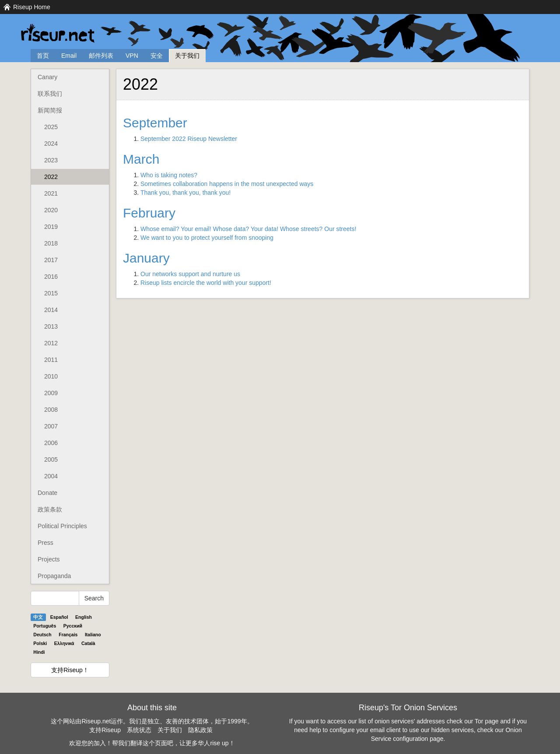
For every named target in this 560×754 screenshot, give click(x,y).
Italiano (93, 635)
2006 (51, 443)
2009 (51, 393)
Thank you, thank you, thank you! (185, 193)
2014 (51, 310)
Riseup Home (32, 7)
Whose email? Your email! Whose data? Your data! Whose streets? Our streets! (248, 229)
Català (88, 643)
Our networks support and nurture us (190, 274)
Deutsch (42, 635)
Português (45, 626)
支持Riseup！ (70, 670)
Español (59, 617)
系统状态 (139, 730)
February (149, 213)
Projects (49, 559)
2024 (51, 144)
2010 (51, 376)
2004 (51, 476)
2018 (51, 243)
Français (68, 635)
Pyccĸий (73, 626)
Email (69, 56)
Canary (47, 77)
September (155, 123)
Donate (47, 493)
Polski (40, 643)
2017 (51, 260)
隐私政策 (200, 730)
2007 (51, 426)
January (146, 258)
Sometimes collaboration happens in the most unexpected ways (227, 184)
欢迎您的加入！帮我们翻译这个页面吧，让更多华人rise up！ (152, 743)
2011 (51, 360)
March (141, 159)
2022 (51, 177)
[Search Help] (55, 598)
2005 (51, 459)
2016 (51, 277)
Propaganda (54, 576)
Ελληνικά (64, 643)
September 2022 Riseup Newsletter (189, 139)
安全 (157, 56)
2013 (51, 326)
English (84, 617)
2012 (51, 343)
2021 (51, 193)
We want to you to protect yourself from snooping (207, 238)
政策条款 (50, 509)
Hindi (39, 652)
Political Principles (62, 526)
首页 (43, 56)
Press (45, 543)
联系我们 (50, 94)
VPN (132, 56)
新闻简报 (50, 110)
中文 (38, 617)
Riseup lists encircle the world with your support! (206, 283)
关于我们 (187, 56)
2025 (51, 127)
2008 (51, 410)
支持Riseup (105, 730)
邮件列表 (101, 56)
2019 (51, 227)
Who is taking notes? (169, 175)
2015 (51, 293)
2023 (51, 160)
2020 (51, 210)
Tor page (486, 721)
